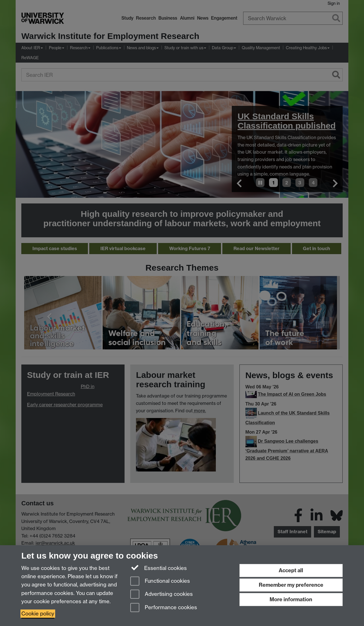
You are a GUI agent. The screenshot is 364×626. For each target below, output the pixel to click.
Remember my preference (291, 585)
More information (291, 599)
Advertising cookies (162, 595)
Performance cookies (164, 608)
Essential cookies (159, 568)
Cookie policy (38, 614)
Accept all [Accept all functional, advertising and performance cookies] (291, 570)
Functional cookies (160, 581)
